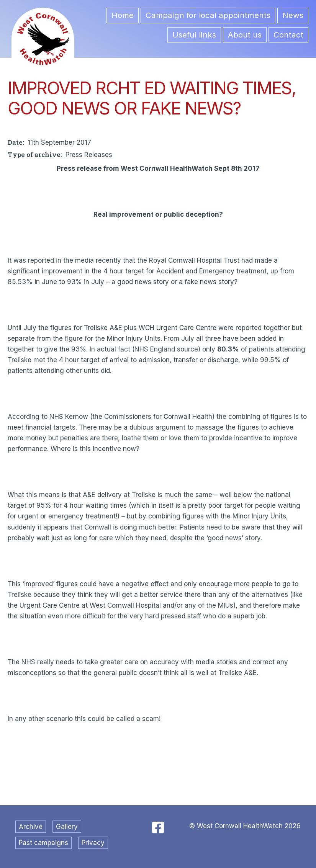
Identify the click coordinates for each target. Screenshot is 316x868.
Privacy (93, 843)
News (293, 15)
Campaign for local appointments (208, 15)
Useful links (194, 35)
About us (245, 35)
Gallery (67, 827)
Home (123, 15)
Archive (31, 827)
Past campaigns (43, 843)
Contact (288, 35)
